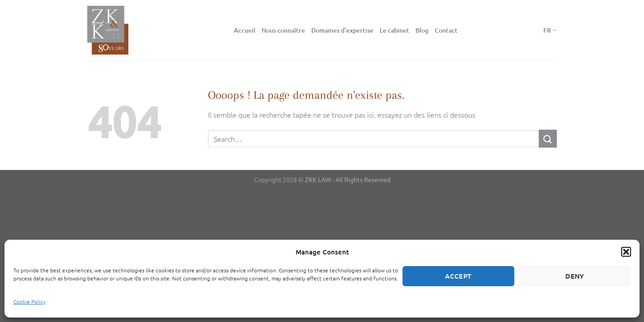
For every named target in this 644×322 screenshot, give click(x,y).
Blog (422, 30)
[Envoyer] (548, 138)
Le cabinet (394, 30)
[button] (626, 252)
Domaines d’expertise (342, 30)
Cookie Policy (30, 301)
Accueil (245, 30)
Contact (446, 30)
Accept (458, 276)
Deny (575, 276)
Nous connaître (283, 30)
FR (550, 30)
